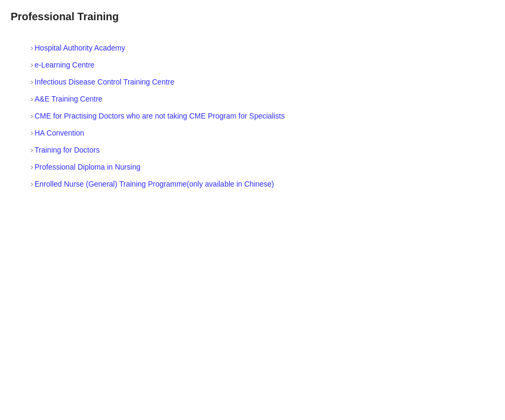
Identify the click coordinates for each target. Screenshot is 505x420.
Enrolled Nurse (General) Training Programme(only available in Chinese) (154, 184)
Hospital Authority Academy (80, 48)
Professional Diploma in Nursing (87, 167)
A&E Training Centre (69, 99)
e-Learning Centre (65, 65)
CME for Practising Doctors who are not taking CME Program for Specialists (160, 116)
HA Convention (59, 133)
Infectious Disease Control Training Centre (104, 82)
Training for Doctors (67, 150)
